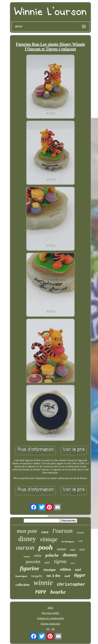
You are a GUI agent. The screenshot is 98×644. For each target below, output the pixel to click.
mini (82, 549)
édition (66, 569)
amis (47, 563)
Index (50, 608)
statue (62, 549)
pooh (46, 547)
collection (23, 585)
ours (73, 550)
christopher (71, 585)
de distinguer (68, 541)
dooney (70, 555)
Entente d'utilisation (51, 624)
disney (27, 539)
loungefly (37, 576)
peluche (52, 555)
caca (45, 532)
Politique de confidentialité (51, 618)
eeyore (27, 556)
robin (38, 556)
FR (53, 629)
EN (48, 629)
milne (73, 563)
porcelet (33, 561)
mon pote (27, 531)
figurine (29, 568)
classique (49, 570)
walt (81, 541)
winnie (43, 583)
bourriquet (21, 576)
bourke (58, 592)
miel (78, 570)
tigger (80, 575)
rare (41, 591)
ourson (25, 547)
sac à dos (53, 576)
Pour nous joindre (50, 613)
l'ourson (62, 531)
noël (67, 576)
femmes (80, 533)
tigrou (60, 561)
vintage (49, 539)
